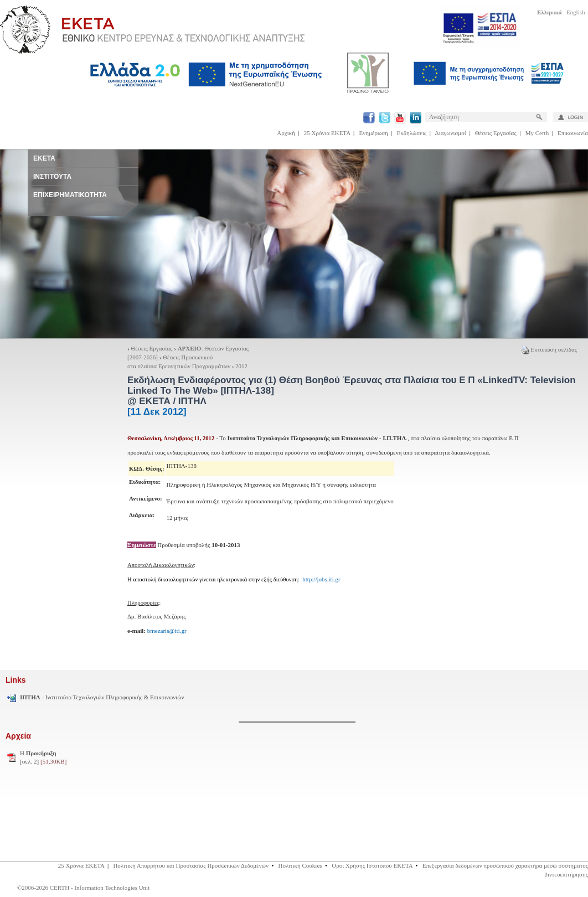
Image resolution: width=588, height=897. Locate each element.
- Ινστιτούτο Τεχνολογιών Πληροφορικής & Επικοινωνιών (102, 697)
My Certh (537, 133)
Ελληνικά (550, 12)
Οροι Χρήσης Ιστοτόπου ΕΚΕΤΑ (372, 865)
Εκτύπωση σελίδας (549, 349)
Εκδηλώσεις (412, 133)
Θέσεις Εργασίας (496, 133)
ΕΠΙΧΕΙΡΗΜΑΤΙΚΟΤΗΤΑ (70, 195)
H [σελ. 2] (43, 757)
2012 (241, 366)
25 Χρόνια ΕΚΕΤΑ (327, 133)
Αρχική (286, 133)
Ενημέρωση (374, 133)
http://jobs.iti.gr (321, 579)
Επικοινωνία (573, 133)
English (576, 12)
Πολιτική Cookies (300, 865)
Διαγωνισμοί (451, 133)
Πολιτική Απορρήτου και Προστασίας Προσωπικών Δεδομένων (191, 865)
